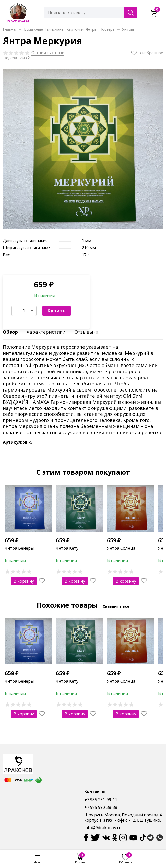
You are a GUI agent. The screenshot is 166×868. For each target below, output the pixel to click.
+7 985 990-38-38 (101, 807)
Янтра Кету (67, 548)
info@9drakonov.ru (103, 828)
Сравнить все (116, 606)
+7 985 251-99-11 (101, 800)
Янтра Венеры (19, 548)
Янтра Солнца (121, 548)
